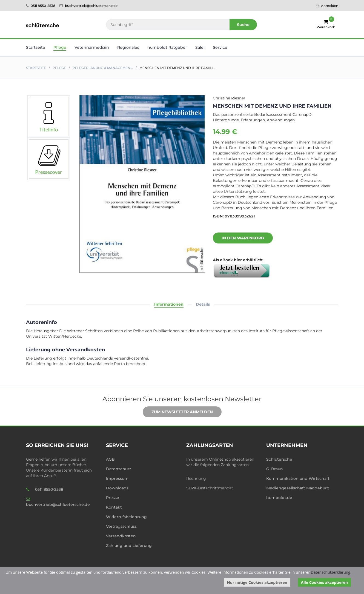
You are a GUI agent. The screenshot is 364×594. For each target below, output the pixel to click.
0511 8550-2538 (41, 6)
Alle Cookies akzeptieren (325, 582)
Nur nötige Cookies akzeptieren (257, 582)
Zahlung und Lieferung (129, 546)
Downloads (117, 488)
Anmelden (327, 6)
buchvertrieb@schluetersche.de (88, 6)
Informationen (169, 304)
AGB (110, 459)
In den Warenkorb (239, 238)
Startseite (36, 47)
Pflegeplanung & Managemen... (103, 68)
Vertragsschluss (121, 526)
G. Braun (275, 469)
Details (203, 304)
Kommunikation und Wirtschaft (298, 478)
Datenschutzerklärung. (331, 572)
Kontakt (114, 507)
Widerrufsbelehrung (126, 517)
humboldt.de (279, 498)
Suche (243, 25)
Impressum (117, 478)
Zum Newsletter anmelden (178, 412)
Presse (113, 498)
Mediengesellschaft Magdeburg (298, 488)
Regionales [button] (128, 47)
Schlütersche (279, 459)
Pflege (59, 68)
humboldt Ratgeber (167, 47)
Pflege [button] (60, 47)
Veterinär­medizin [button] (92, 47)
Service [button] (220, 47)
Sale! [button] (200, 47)
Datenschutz (119, 469)
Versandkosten (121, 536)
